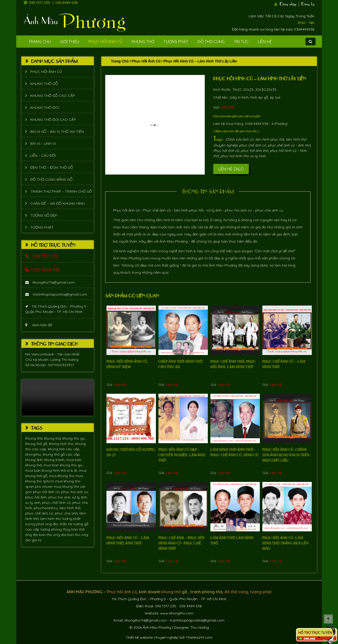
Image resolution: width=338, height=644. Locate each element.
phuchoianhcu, (47, 508)
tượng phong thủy (56, 529)
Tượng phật (176, 42)
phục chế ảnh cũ (253, 145)
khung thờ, (53, 438)
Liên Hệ (265, 42)
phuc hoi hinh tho (234, 156)
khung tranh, (55, 460)
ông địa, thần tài (59, 524)
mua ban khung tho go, (63, 465)
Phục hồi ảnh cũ (105, 42)
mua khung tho (62, 476)
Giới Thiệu (70, 42)
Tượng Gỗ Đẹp (44, 215)
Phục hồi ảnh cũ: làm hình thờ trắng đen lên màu (285, 543)
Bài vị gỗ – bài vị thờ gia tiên (57, 132)
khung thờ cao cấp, (64, 449)
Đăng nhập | (290, 3)
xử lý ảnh (214, 210)
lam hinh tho (51, 519)
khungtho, (34, 454)
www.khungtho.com (177, 613)
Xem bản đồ (39, 325)
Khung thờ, (35, 438)
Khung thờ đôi (45, 108)
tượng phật (71, 519)
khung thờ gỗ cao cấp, (62, 454)
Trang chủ (120, 61)
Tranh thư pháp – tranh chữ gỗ (61, 191)
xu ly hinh (258, 156)
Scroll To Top (328, 619)
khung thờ (171, 592)
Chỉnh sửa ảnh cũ (239, 139)
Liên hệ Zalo (231, 169)
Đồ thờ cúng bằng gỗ (51, 179)
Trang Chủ (40, 42)
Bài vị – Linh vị (43, 143)
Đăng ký (308, 3)
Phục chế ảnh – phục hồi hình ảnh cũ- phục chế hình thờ (181, 543)
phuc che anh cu (269, 210)
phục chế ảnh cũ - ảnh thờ (289, 145)
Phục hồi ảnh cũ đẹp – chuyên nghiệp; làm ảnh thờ (182, 455)
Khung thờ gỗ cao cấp (53, 96)
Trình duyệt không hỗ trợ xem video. (58, 398)
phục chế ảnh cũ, (40, 513)
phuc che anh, (67, 513)
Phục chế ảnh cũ (157, 210)
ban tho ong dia (53, 535)
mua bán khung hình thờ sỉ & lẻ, (52, 470)
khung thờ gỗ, (37, 444)
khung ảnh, (35, 460)
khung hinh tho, (62, 444)
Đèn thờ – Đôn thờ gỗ (52, 167)
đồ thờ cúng (236, 592)
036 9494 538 (66, 3)
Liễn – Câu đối (43, 155)
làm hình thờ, (70, 508)
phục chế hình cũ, (57, 503)
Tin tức (241, 42)
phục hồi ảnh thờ (254, 151)
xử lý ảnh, (80, 497)
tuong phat (35, 524)
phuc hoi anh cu (238, 210)
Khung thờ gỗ (44, 84)
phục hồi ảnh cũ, (47, 492)
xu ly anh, (34, 503)
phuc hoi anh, (60, 497)
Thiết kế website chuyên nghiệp (152, 637)
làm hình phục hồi (270, 139)
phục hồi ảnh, (37, 497)
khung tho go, (74, 438)
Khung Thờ (143, 42)
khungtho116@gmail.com (50, 282)
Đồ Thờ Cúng (211, 42)
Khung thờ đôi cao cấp (53, 120)
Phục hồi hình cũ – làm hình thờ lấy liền (260, 78)
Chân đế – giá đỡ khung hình (57, 203)
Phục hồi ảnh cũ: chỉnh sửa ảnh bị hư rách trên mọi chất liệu (286, 455)
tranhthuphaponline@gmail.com (56, 294)
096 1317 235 (39, 3)
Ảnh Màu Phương (174, 241)
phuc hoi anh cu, (75, 492)
